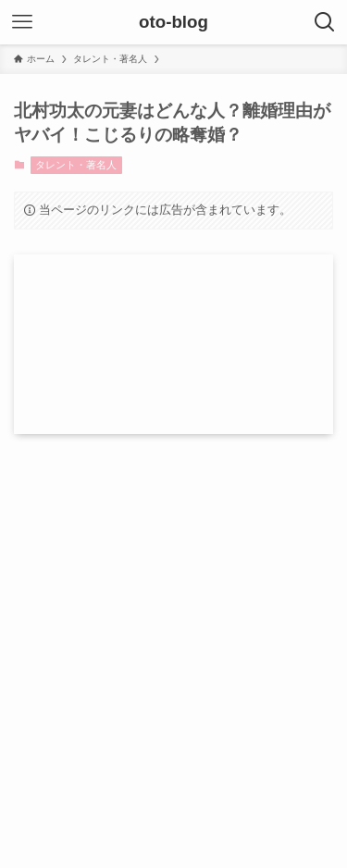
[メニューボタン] (22, 22)
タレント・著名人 (76, 165)
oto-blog (173, 23)
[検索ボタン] (325, 22)
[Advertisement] (173, 626)
